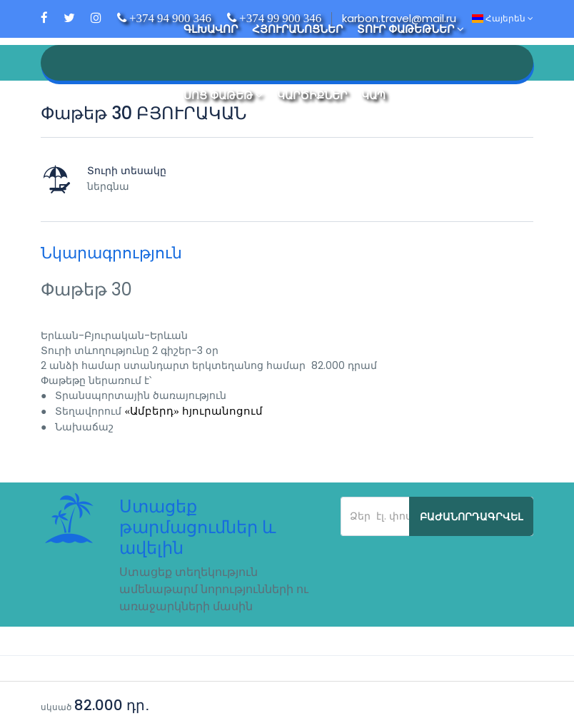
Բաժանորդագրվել (471, 517)
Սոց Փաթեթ (223, 95)
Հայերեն (503, 18)
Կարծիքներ (312, 95)
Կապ (373, 95)
